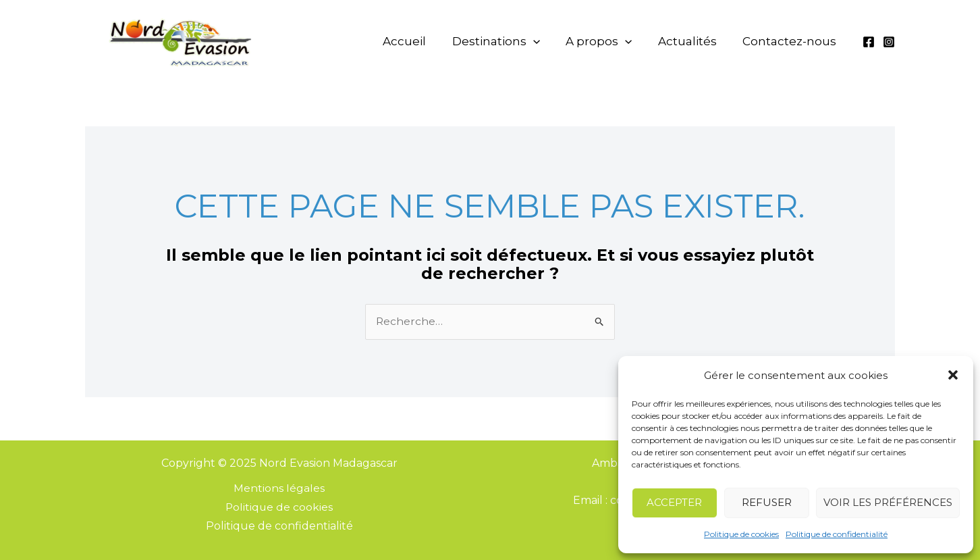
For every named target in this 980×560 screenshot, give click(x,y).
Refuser (767, 502)
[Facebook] (869, 42)
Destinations (516, 41)
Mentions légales (279, 489)
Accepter (674, 502)
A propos (613, 41)
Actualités (696, 41)
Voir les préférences (888, 502)
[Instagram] (889, 42)
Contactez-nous (792, 41)
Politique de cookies (741, 534)
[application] (553, 41)
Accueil (430, 41)
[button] (953, 375)
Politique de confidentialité (837, 534)
